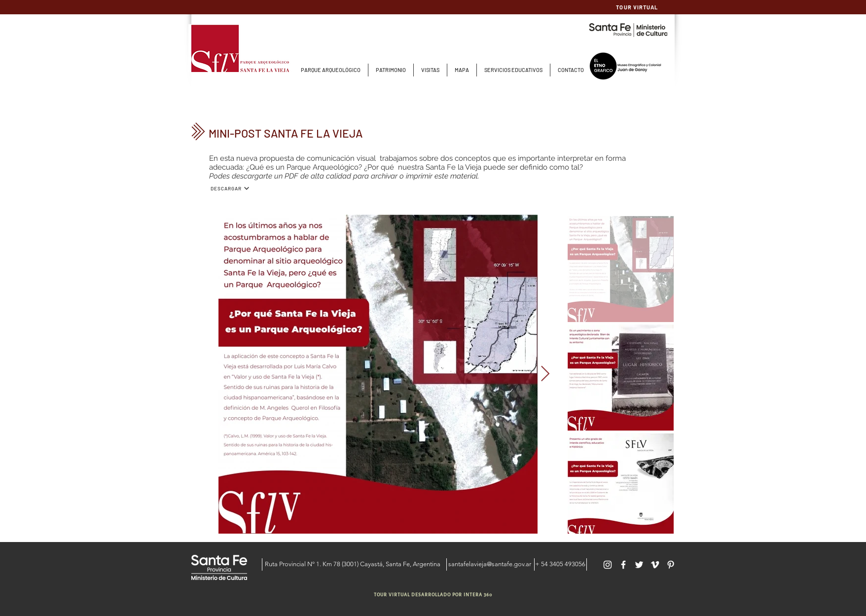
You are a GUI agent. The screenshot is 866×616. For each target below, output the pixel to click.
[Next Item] (545, 374)
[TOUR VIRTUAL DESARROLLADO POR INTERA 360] (434, 595)
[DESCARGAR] (230, 188)
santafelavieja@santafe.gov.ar (490, 564)
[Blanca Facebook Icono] (623, 565)
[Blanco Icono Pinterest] (671, 565)
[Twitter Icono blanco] (639, 565)
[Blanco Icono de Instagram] (608, 565)
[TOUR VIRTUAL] (638, 7)
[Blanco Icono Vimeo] (655, 565)
